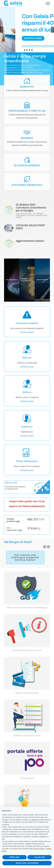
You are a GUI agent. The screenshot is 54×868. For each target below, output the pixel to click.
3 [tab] (27, 50)
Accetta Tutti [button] (39, 857)
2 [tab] (25, 50)
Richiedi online (27, 367)
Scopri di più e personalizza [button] (27, 863)
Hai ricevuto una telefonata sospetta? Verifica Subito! (25, 557)
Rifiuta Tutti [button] (14, 857)
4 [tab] (30, 50)
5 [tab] (32, 50)
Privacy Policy (39, 849)
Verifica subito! (27, 332)
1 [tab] (22, 50)
